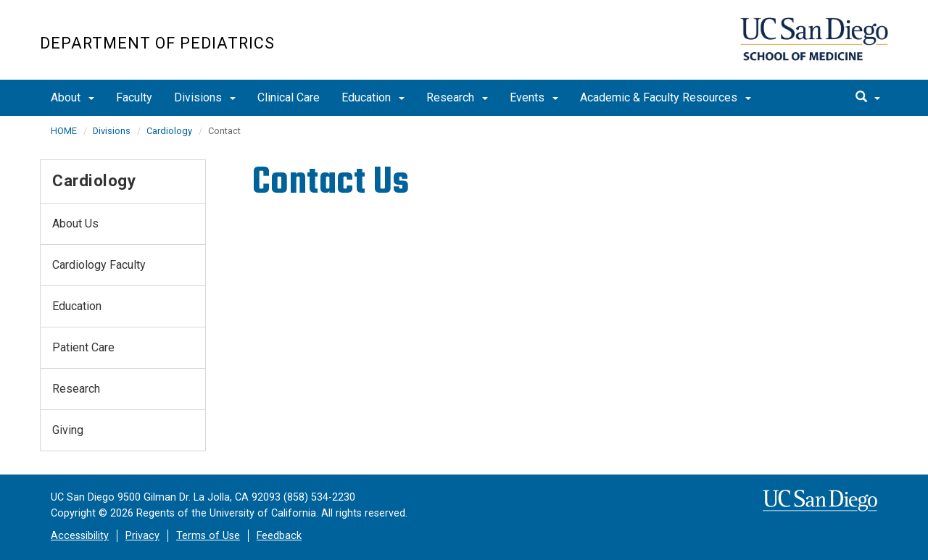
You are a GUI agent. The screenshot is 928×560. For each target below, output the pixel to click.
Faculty (134, 97)
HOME (64, 131)
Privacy (142, 536)
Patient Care (83, 347)
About (72, 97)
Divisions (205, 97)
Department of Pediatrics (157, 43)
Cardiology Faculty (99, 265)
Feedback (279, 536)
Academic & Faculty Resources (666, 97)
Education (373, 97)
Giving (68, 430)
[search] (868, 98)
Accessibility (80, 536)
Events (534, 97)
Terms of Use (208, 536)
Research (457, 97)
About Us (75, 223)
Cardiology (169, 131)
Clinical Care (289, 97)
